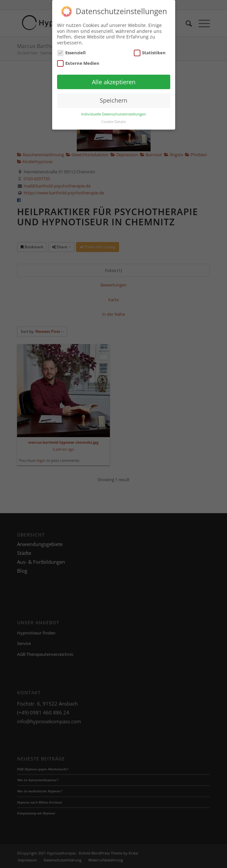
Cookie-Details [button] (114, 118)
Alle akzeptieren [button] (114, 79)
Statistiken (150, 50)
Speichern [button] (113, 97)
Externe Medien (78, 60)
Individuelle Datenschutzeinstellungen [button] (113, 111)
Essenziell (72, 50)
